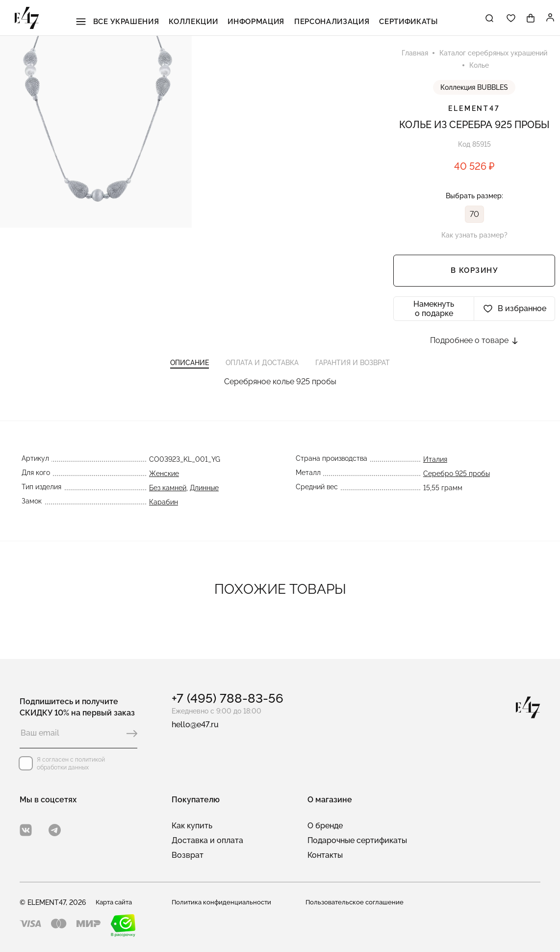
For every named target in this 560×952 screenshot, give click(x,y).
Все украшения (133, 19)
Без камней (167, 496)
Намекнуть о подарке (434, 311)
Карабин (163, 510)
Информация (257, 19)
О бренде (325, 826)
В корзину (474, 273)
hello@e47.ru (195, 725)
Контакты (325, 855)
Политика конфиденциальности (223, 902)
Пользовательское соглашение (357, 902)
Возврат (188, 855)
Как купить (192, 826)
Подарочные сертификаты (357, 840)
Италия (436, 468)
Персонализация (325, 19)
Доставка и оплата (207, 840)
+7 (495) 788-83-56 (228, 698)
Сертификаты (394, 19)
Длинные (203, 496)
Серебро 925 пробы (458, 482)
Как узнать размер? (474, 237)
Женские (163, 482)
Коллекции (201, 19)
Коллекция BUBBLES (474, 89)
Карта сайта (116, 902)
